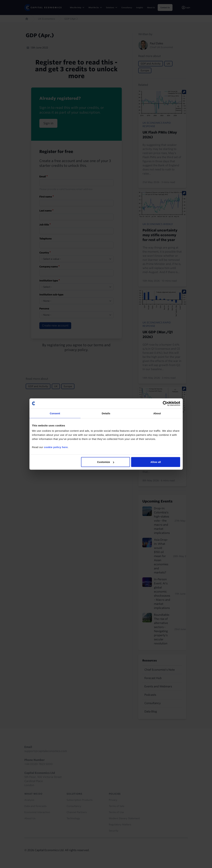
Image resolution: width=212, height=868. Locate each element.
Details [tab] (106, 413)
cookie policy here (56, 447)
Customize (106, 462)
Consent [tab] (55, 413)
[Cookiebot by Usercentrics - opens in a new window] (165, 403)
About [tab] (157, 413)
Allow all (156, 462)
